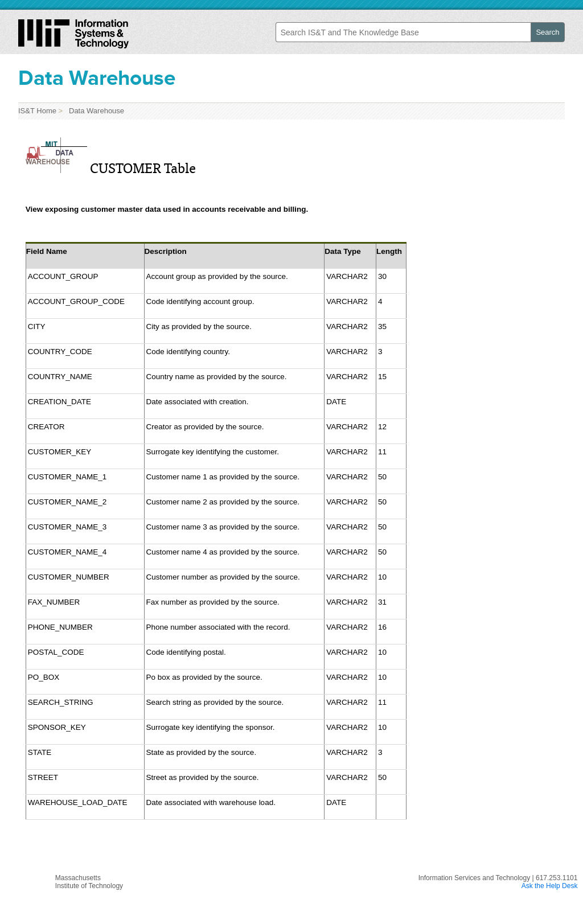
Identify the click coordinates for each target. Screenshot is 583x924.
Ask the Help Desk (550, 886)
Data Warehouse (95, 111)
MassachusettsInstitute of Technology (89, 882)
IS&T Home (37, 111)
